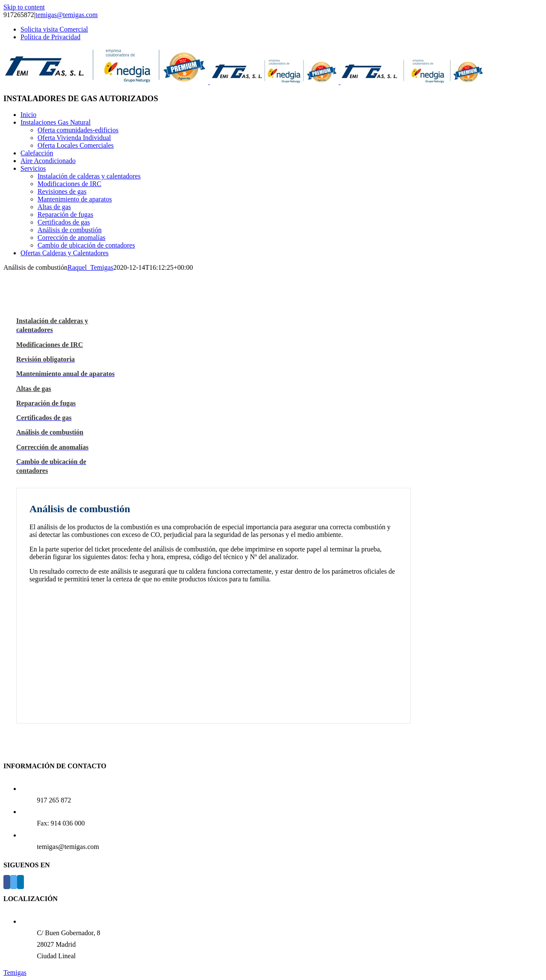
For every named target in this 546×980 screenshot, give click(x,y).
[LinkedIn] (20, 882)
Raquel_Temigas (90, 267)
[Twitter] (14, 882)
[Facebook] (7, 882)
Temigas (15, 973)
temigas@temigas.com (67, 15)
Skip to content (24, 7)
